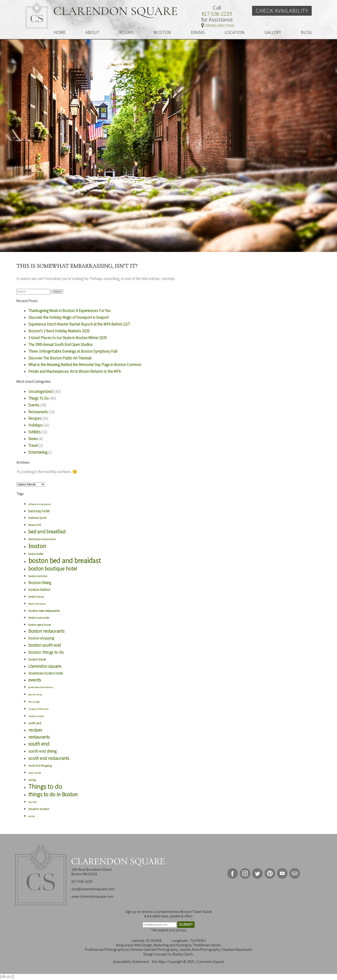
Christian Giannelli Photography (154, 949)
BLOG (306, 32)
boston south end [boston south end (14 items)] (45, 645)
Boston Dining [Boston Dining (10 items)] (40, 583)
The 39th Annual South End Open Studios (60, 345)
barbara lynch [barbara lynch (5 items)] (37, 518)
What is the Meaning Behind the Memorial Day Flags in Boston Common (85, 365)
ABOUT (92, 32)
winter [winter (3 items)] (32, 816)
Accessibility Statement (131, 962)
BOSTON (162, 32)
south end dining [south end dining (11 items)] (42, 751)
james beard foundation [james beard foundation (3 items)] (41, 687)
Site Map (158, 962)
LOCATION (235, 32)
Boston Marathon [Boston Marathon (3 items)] (37, 604)
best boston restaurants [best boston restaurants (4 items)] (42, 539)
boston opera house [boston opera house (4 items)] (40, 625)
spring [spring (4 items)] (32, 780)
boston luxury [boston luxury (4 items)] (36, 597)
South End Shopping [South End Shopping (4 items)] (40, 766)
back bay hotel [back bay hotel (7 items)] (39, 511)
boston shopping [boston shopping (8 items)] (41, 638)
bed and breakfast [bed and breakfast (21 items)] (47, 531)
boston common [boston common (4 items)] (38, 576)
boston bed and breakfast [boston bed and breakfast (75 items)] (65, 560)
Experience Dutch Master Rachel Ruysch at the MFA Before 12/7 (79, 324)
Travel (33, 445)
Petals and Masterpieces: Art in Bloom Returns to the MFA (75, 371)
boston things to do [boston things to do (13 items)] (46, 652)
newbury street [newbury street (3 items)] (36, 716)
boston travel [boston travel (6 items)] (37, 659)
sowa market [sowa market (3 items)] (35, 773)
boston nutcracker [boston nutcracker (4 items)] (39, 618)
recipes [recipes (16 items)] (35, 730)
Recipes (35, 418)
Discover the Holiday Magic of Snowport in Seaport (69, 317)
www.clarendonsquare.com (92, 896)
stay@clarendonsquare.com (93, 889)
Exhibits (35, 432)
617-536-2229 (217, 14)
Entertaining (38, 452)
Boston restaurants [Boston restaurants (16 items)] (46, 631)
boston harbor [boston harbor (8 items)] (39, 590)
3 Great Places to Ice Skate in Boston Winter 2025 (68, 338)
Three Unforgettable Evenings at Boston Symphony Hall (73, 351)
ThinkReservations (207, 945)
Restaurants (38, 412)
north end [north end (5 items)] (35, 723)
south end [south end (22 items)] (39, 744)
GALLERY (273, 32)
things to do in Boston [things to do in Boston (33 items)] (53, 794)
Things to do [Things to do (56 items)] (45, 786)
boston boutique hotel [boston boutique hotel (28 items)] (53, 569)
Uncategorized (40, 391)
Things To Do (38, 398)
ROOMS (127, 32)
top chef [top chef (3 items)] (32, 802)
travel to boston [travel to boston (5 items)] (39, 809)
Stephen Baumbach (237, 949)
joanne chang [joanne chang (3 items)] (35, 694)
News (33, 439)
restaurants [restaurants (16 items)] (39, 737)
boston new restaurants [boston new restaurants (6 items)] (44, 611)
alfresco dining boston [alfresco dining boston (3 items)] (40, 504)
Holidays (35, 425)
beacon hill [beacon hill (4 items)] (35, 525)
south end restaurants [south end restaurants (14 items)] (49, 758)
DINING (198, 32)
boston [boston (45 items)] (37, 546)
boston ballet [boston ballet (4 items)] (36, 554)
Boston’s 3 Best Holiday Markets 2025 (59, 331)
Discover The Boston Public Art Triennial (60, 358)
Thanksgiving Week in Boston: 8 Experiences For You (69, 311)
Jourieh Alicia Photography (200, 949)
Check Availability (282, 11)
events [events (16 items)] (35, 680)
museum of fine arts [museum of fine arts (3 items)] (38, 709)
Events (34, 405)
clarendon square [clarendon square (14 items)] (45, 666)
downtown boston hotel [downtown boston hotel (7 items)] (46, 673)
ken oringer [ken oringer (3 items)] (34, 702)
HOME (60, 32)
